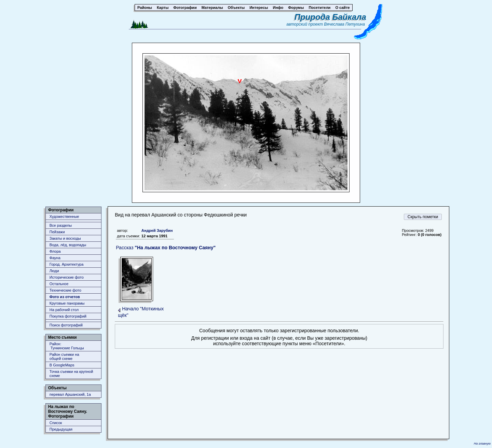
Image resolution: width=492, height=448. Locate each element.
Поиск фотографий (66, 325)
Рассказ (166, 248)
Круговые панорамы (67, 303)
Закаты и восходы (65, 238)
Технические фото (65, 290)
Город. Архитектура (67, 264)
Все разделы (61, 225)
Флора (55, 251)
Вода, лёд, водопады (68, 245)
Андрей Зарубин (157, 230)
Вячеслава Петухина (344, 24)
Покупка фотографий (68, 316)
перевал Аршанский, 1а (70, 394)
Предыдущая (61, 429)
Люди (54, 271)
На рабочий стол (64, 310)
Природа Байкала (330, 17)
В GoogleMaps (62, 365)
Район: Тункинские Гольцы (67, 346)
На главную (482, 444)
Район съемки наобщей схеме (64, 356)
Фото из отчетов (65, 297)
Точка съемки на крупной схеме (71, 374)
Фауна (55, 258)
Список (56, 423)
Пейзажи (57, 232)
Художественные (64, 216)
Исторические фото (67, 277)
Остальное (59, 284)
